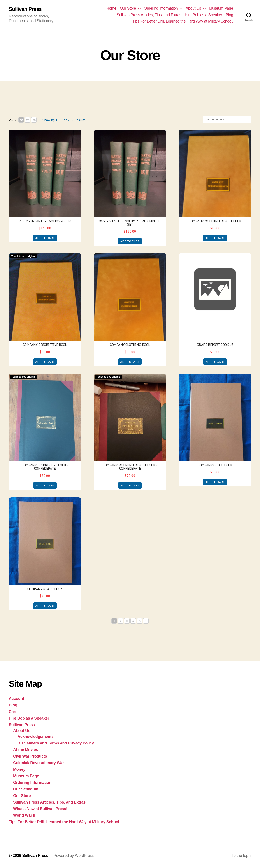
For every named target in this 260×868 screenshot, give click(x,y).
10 (21, 120)
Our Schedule (26, 789)
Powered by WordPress (74, 856)
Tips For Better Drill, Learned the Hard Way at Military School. (183, 21)
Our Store (128, 8)
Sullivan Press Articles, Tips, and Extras (149, 15)
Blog (229, 15)
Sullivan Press (25, 9)
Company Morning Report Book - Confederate (130, 467)
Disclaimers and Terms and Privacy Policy (56, 743)
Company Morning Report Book (215, 221)
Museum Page (221, 8)
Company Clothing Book (130, 345)
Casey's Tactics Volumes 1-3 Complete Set (130, 223)
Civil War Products (30, 756)
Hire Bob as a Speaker (203, 15)
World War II (24, 815)
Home (111, 8)
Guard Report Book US (215, 345)
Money (19, 769)
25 (28, 120)
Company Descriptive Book (45, 345)
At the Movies (26, 750)
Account (16, 699)
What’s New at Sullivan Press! (40, 809)
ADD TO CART (45, 238)
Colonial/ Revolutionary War (39, 763)
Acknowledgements (36, 737)
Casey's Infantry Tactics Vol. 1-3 (45, 221)
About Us (193, 8)
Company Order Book (215, 465)
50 (34, 120)
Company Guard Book (45, 589)
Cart (13, 712)
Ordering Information (161, 8)
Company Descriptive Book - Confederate (45, 467)
